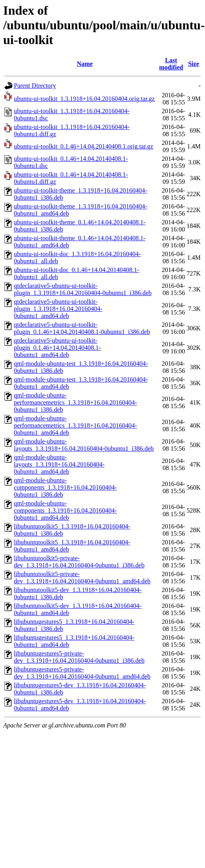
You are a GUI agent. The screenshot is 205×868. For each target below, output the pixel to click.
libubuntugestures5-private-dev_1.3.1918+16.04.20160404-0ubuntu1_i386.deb (79, 657)
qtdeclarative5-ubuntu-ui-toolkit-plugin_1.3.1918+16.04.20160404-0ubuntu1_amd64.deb (58, 309)
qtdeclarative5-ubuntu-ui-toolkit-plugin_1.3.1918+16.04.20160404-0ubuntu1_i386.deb (83, 289)
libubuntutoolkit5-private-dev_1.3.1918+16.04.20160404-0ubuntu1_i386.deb (79, 562)
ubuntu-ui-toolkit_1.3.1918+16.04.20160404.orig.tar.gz (84, 99)
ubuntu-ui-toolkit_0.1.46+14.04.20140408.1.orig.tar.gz (83, 146)
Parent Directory (35, 86)
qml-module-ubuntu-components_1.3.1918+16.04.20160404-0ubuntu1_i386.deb (65, 487)
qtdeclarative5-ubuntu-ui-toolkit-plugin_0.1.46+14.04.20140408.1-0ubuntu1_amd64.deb (57, 348)
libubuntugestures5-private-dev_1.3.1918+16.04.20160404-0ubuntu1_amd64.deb (82, 673)
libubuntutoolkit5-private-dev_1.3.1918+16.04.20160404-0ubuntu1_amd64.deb (82, 578)
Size (194, 64)
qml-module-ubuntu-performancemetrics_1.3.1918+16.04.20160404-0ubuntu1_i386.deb (75, 402)
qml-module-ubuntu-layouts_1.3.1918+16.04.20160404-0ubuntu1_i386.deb (84, 445)
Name (85, 64)
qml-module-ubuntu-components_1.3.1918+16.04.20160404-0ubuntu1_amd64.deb (65, 510)
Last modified (171, 64)
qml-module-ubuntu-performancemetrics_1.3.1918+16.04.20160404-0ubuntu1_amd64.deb (75, 425)
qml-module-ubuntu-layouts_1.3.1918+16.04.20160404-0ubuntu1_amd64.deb (59, 464)
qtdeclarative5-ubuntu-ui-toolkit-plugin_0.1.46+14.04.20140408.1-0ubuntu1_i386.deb (82, 328)
